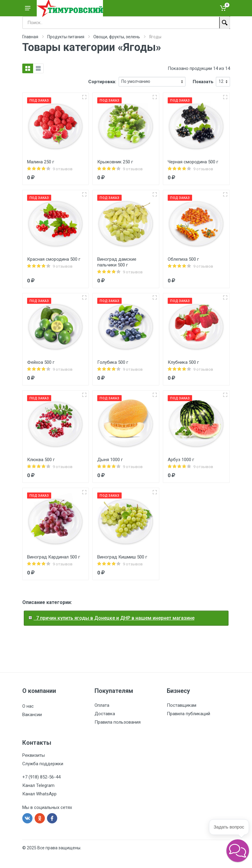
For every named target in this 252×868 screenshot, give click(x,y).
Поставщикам (182, 705)
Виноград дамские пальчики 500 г (117, 262)
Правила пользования (118, 722)
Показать (203, 82)
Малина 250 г (41, 162)
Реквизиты (34, 755)
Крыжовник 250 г (115, 162)
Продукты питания (66, 37)
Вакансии (32, 715)
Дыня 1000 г (110, 460)
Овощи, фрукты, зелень (117, 37)
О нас (28, 706)
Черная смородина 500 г (193, 162)
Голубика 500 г (113, 362)
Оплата (102, 705)
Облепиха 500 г (183, 259)
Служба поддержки (43, 764)
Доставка (105, 714)
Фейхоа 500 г (41, 362)
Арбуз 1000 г (181, 460)
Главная (30, 37)
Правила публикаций (188, 714)
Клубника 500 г (183, 362)
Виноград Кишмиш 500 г (122, 557)
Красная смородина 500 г (54, 259)
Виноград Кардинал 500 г (54, 557)
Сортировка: (102, 82)
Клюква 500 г (41, 460)
